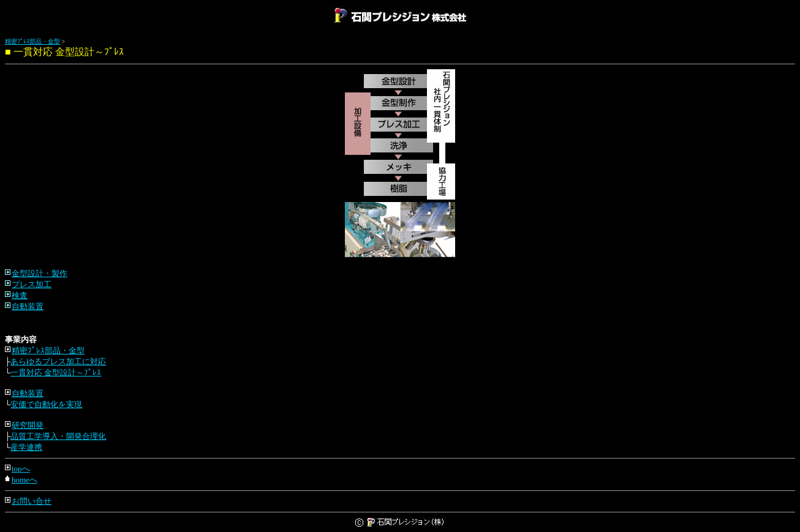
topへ (21, 469)
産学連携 (26, 447)
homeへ (25, 480)
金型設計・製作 (40, 273)
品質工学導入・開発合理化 (58, 436)
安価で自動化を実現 (46, 404)
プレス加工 (32, 284)
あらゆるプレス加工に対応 (58, 362)
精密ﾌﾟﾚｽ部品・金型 (32, 41)
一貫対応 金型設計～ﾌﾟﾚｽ (56, 373)
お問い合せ (32, 501)
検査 (20, 295)
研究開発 (28, 425)
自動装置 (28, 306)
